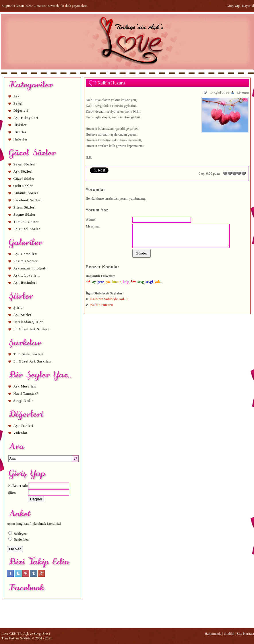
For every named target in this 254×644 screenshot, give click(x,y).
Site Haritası (245, 634)
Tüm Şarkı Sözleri (29, 354)
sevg (141, 282)
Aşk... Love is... (27, 275)
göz (108, 282)
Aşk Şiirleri (23, 315)
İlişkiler (20, 125)
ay (94, 282)
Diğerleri (21, 111)
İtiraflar (20, 132)
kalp (126, 282)
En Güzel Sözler (27, 229)
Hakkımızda (213, 634)
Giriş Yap (233, 6)
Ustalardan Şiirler (28, 322)
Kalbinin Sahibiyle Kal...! (109, 299)
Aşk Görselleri (26, 254)
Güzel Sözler (24, 179)
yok (157, 282)
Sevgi (18, 103)
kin (134, 281)
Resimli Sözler (26, 261)
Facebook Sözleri (28, 200)
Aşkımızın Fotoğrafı (30, 268)
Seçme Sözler (25, 215)
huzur (117, 282)
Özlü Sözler (23, 186)
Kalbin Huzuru (102, 305)
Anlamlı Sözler (26, 193)
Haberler (21, 139)
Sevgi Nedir (23, 401)
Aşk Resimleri (25, 283)
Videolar (21, 433)
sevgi (149, 282)
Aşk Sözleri (23, 171)
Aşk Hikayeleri (26, 118)
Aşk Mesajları (25, 386)
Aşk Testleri (24, 426)
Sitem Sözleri (25, 207)
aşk (88, 281)
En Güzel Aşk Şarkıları (33, 361)
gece (101, 282)
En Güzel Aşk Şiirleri (31, 329)
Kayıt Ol (248, 6)
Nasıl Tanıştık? (26, 394)
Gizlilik (229, 634)
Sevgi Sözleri (25, 164)
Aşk (17, 96)
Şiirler (19, 308)
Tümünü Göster (26, 222)
